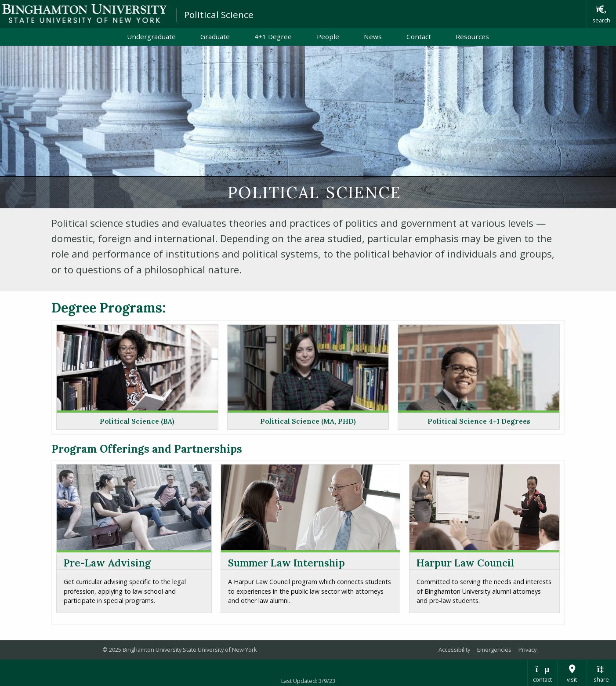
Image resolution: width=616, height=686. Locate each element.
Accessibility (454, 650)
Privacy (527, 650)
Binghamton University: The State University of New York (84, 13)
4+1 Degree (273, 36)
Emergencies (494, 650)
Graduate (215, 36)
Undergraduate (151, 36)
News (373, 36)
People (328, 36)
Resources (472, 36)
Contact (419, 36)
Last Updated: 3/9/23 (308, 681)
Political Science (219, 15)
